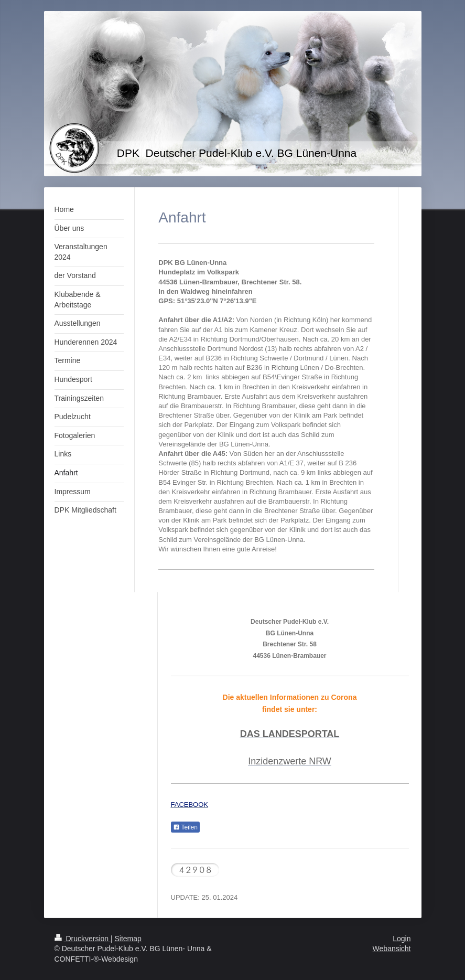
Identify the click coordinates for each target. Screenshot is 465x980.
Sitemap (128, 939)
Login (402, 939)
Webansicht (392, 949)
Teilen (185, 827)
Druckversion (83, 939)
